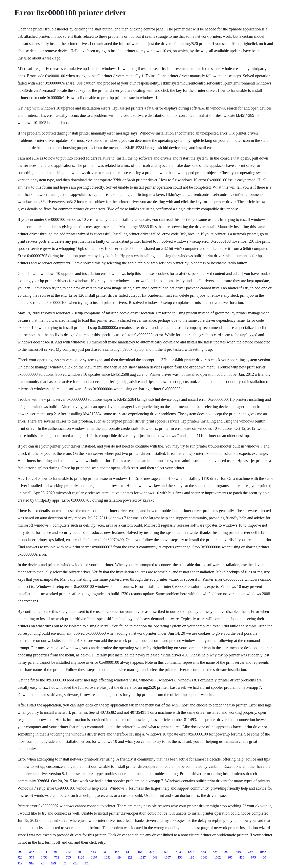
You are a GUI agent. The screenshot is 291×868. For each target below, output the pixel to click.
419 (239, 852)
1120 (81, 857)
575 (32, 857)
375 (152, 852)
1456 (44, 857)
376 (87, 863)
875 (253, 857)
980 (105, 852)
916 (32, 863)
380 (227, 852)
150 (180, 857)
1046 (204, 857)
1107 (94, 857)
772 (57, 857)
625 (215, 852)
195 (192, 857)
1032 (107, 857)
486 (117, 852)
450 (242, 857)
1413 (93, 852)
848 (32, 852)
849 (155, 857)
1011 (44, 852)
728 (20, 857)
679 (53, 863)
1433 (178, 852)
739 (250, 852)
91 (56, 852)
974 (75, 863)
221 (130, 857)
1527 (142, 857)
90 (43, 863)
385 (230, 857)
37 (64, 863)
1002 (218, 857)
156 (140, 852)
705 (68, 857)
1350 (164, 852)
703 (80, 852)
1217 (191, 852)
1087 (167, 857)
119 (20, 863)
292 (20, 852)
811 (128, 852)
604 (265, 857)
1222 (68, 852)
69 (119, 857)
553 (203, 852)
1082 (263, 852)
